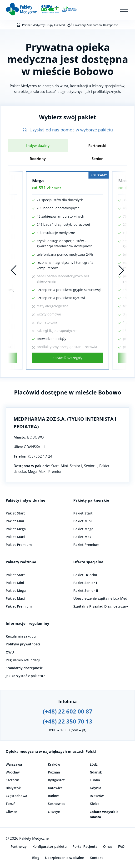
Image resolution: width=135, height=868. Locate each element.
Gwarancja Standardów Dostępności (96, 25)
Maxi (124, 181)
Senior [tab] (97, 159)
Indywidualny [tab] (38, 145)
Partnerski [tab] (97, 145)
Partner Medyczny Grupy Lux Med (43, 25)
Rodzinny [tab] (38, 159)
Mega (38, 181)
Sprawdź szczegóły (67, 358)
